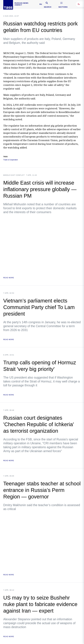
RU (41, 4)
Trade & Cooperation (11, 160)
